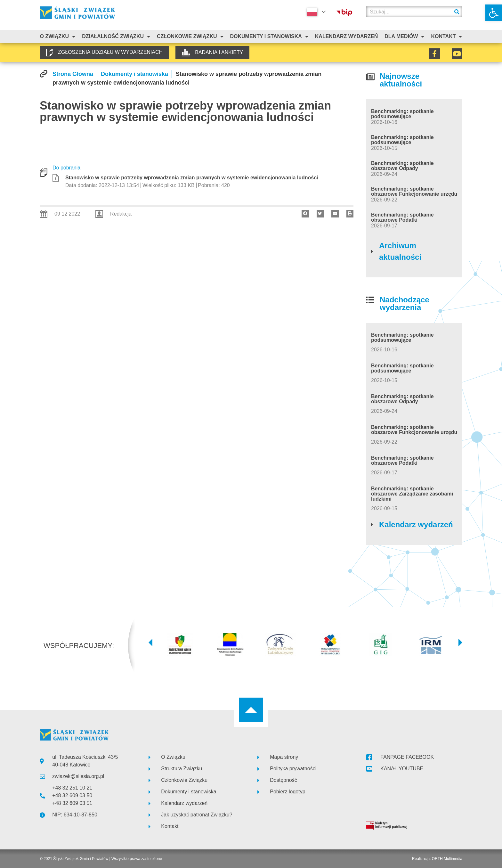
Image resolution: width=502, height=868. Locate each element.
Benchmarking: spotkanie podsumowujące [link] (402, 114)
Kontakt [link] (446, 37)
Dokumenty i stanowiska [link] (269, 37)
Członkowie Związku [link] (190, 37)
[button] (305, 214)
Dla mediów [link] (404, 37)
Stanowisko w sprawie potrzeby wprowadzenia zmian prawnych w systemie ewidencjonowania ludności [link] (192, 178)
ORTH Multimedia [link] (447, 859)
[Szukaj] (457, 12)
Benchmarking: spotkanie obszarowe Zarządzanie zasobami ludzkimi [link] (412, 494)
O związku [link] (57, 37)
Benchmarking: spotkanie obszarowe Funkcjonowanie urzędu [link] (414, 191)
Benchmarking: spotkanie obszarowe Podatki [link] (402, 217)
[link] (494, 13)
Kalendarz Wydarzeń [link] (346, 36)
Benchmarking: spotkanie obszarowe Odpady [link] (402, 166)
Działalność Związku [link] (116, 37)
